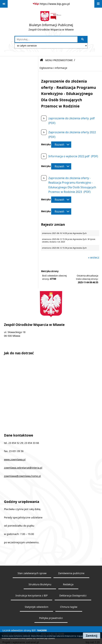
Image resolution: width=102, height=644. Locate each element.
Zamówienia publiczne (71, 573)
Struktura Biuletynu (40, 584)
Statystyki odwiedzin (37, 607)
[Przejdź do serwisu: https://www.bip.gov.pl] (51, 4)
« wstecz (94, 257)
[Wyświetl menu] (98, 4)
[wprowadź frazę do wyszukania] (46, 39)
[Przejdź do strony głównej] (51, 22)
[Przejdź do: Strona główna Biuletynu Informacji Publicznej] (42, 60)
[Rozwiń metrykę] (61, 145)
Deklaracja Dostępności (73, 596)
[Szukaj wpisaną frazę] (83, 39)
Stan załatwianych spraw (32, 573)
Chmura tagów (69, 607)
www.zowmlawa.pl (15, 460)
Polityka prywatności (51, 618)
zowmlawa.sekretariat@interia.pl (23, 468)
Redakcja (68, 584)
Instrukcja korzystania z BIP (32, 596)
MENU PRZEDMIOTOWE (59, 60)
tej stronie (82, 636)
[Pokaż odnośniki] (4, 4)
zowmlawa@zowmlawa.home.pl (22, 476)
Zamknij (92, 636)
